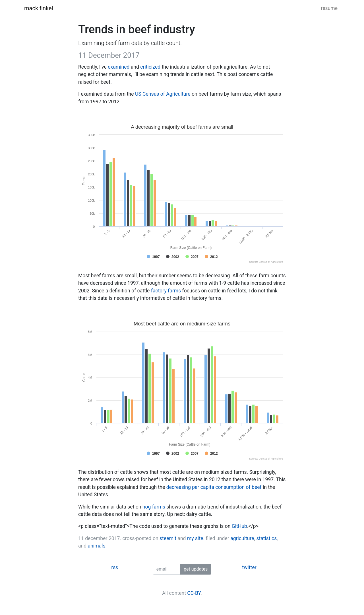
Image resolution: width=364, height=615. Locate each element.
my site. (196, 538)
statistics (266, 538)
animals (97, 546)
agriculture (242, 538)
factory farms (166, 291)
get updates (196, 569)
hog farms (154, 507)
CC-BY (194, 593)
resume (329, 8)
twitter (249, 567)
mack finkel (39, 8)
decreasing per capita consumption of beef (214, 487)
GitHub (239, 526)
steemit (168, 538)
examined (119, 67)
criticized (150, 67)
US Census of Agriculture (163, 94)
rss (115, 567)
